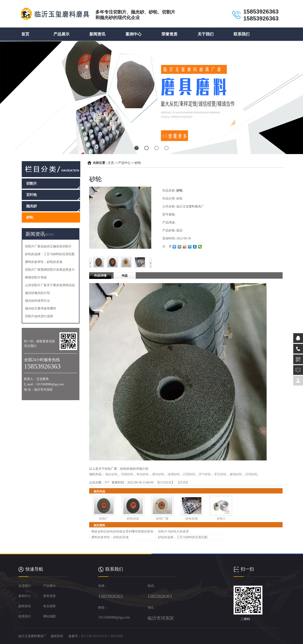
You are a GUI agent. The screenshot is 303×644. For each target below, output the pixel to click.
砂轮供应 (133, 519)
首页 (25, 34)
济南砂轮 (127, 474)
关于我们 (206, 34)
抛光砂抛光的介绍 (37, 293)
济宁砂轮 (205, 474)
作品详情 (100, 276)
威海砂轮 (236, 474)
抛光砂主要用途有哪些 (41, 308)
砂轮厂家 (162, 519)
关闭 (183, 483)
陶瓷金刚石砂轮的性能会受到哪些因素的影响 (122, 531)
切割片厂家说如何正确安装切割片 (48, 246)
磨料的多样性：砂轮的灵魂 (44, 262)
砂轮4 (221, 519)
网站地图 (117, 636)
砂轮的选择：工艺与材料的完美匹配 (50, 254)
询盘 (125, 276)
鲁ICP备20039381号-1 (95, 636)
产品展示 (61, 34)
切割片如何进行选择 (39, 316)
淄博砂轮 (174, 474)
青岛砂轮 (143, 474)
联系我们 (242, 34)
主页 (111, 163)
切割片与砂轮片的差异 (173, 531)
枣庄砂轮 (220, 474)
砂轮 (138, 163)
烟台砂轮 (112, 474)
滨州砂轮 (251, 474)
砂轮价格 (192, 519)
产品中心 (124, 163)
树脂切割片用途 (36, 277)
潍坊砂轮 (158, 474)
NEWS (49, 235)
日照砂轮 (189, 474)
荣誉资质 (169, 34)
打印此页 (165, 483)
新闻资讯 (97, 34)
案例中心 (134, 34)
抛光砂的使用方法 (37, 301)
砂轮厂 (104, 519)
